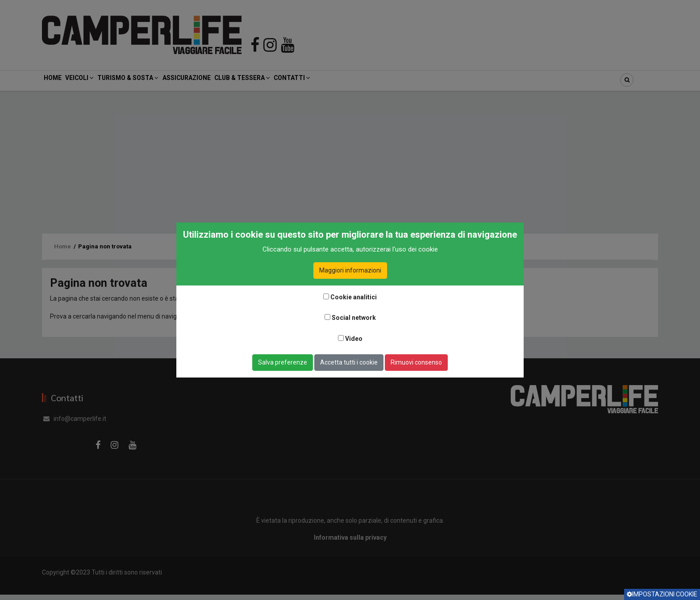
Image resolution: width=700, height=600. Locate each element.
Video (354, 339)
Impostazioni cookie (662, 594)
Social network (354, 318)
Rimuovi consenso (416, 362)
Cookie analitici (354, 297)
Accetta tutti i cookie (349, 362)
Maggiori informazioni (350, 270)
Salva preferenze (283, 362)
